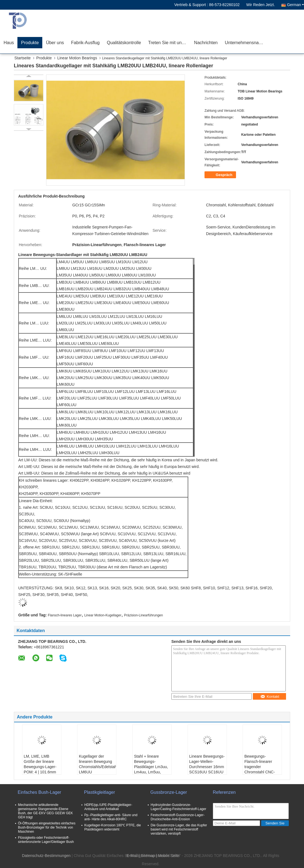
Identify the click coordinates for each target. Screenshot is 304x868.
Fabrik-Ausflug (85, 43)
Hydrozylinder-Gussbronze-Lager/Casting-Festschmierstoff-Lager (178, 807)
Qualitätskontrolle (124, 43)
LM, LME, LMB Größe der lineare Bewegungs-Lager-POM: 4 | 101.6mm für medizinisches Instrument (40, 769)
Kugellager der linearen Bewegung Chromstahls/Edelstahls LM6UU (97, 764)
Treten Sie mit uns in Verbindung (169, 43)
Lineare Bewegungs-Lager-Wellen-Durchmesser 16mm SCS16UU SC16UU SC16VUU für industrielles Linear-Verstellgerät (207, 772)
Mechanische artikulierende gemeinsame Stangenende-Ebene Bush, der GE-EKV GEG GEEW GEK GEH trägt (45, 811)
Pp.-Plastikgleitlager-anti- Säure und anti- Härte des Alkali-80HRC (111, 817)
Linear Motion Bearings (77, 58)
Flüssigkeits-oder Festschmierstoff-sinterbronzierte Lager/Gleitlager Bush (46, 840)
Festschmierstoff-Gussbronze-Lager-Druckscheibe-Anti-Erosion (178, 817)
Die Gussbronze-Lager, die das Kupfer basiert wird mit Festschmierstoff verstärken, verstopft (179, 829)
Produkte (30, 43)
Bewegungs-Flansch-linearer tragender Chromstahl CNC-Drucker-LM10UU (260, 767)
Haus (9, 43)
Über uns (55, 43)
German (295, 5)
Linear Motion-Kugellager (103, 615)
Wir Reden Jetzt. (260, 5)
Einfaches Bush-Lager (39, 792)
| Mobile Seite (168, 856)
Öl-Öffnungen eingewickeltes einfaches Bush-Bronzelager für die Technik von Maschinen (47, 827)
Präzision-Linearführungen (144, 615)
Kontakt (270, 697)
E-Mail (132, 856)
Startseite (23, 58)
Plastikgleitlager (99, 792)
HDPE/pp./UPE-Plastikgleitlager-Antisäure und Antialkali (108, 807)
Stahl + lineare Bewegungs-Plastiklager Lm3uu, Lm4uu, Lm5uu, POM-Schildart (151, 767)
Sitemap (148, 856)
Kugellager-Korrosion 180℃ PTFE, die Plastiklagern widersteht (113, 827)
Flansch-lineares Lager (65, 615)
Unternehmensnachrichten (246, 43)
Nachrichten (206, 43)
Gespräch (221, 175)
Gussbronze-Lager (169, 792)
